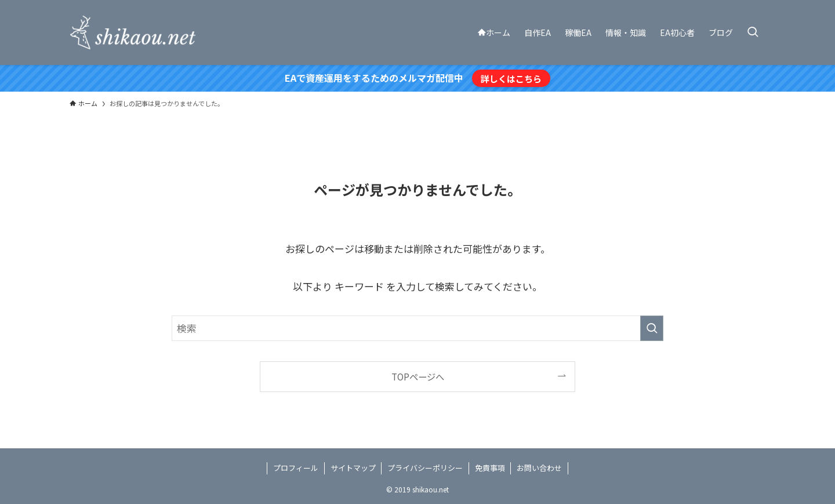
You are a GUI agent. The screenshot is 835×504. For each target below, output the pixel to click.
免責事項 (490, 468)
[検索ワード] (418, 328)
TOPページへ (418, 376)
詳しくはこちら (511, 78)
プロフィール (296, 468)
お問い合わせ (539, 468)
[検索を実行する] (652, 328)
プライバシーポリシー (425, 468)
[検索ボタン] (753, 32)
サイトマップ (353, 468)
